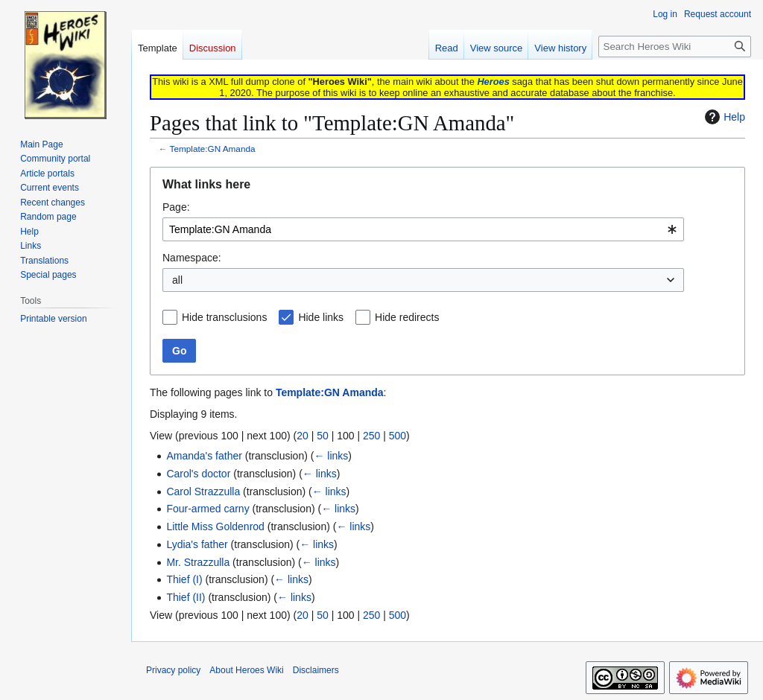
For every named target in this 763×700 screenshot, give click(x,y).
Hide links (321, 317)
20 (303, 436)
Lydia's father (197, 544)
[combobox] (423, 229)
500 (398, 436)
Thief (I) (184, 579)
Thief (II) (186, 597)
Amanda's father (204, 456)
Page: (176, 207)
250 (371, 436)
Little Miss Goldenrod (215, 526)
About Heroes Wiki (246, 670)
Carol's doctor (198, 474)
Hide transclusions (224, 317)
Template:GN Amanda (213, 149)
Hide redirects (407, 317)
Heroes (493, 82)
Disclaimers (316, 670)
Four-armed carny (208, 509)
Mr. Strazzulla (198, 562)
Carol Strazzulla (203, 491)
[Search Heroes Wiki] (675, 47)
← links (331, 456)
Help (723, 117)
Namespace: (192, 258)
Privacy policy (173, 670)
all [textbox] (177, 280)
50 (323, 436)
